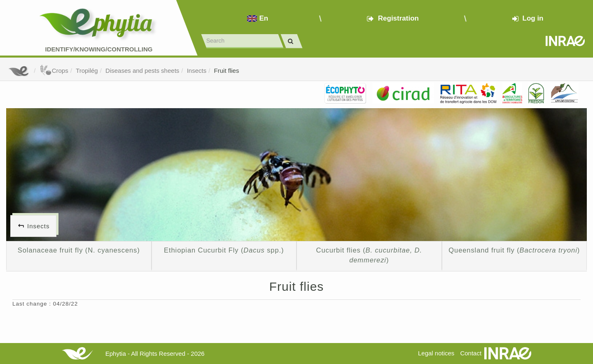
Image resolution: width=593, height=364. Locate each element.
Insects (197, 71)
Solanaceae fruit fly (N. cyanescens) (79, 250)
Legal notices (436, 353)
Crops (54, 71)
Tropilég (87, 71)
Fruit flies (227, 71)
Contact (471, 353)
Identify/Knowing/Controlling (99, 49)
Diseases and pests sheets (142, 71)
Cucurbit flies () (369, 255)
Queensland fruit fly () (514, 250)
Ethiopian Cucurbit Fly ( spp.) (224, 250)
